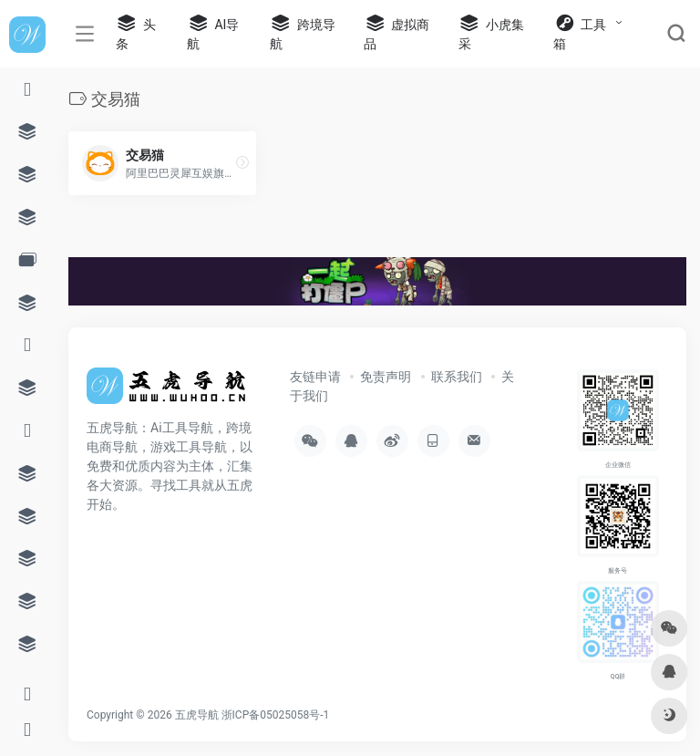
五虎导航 (197, 715)
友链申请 (315, 377)
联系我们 (457, 377)
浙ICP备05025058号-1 (276, 715)
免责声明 (386, 377)
